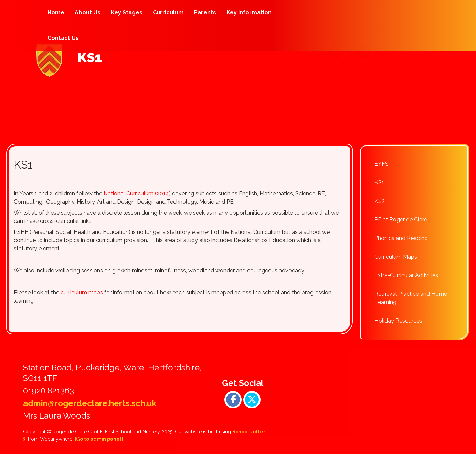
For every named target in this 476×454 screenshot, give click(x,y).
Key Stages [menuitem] (127, 13)
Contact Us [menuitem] (63, 38)
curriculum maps (82, 293)
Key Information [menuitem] (249, 13)
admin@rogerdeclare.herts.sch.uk (90, 403)
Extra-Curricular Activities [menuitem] (406, 275)
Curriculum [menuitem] (168, 13)
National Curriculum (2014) (137, 193)
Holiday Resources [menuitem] (398, 321)
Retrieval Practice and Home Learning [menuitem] (411, 298)
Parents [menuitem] (205, 13)
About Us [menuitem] (88, 13)
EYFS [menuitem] (382, 164)
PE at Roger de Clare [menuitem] (401, 220)
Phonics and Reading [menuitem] (401, 238)
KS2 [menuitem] (380, 201)
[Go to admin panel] (99, 439)
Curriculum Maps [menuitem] (396, 257)
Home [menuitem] (56, 13)
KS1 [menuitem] (379, 182)
